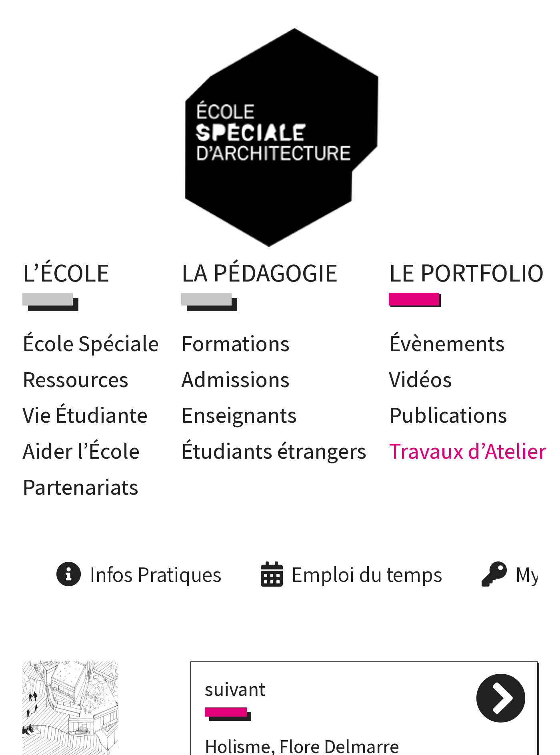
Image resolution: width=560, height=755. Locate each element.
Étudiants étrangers (274, 450)
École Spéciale (91, 343)
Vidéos (420, 379)
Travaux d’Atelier (467, 450)
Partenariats (80, 486)
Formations (235, 343)
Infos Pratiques (156, 574)
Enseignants (239, 414)
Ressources (75, 379)
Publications (448, 414)
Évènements (447, 343)
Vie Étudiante (85, 414)
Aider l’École (81, 450)
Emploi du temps (367, 574)
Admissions (235, 379)
